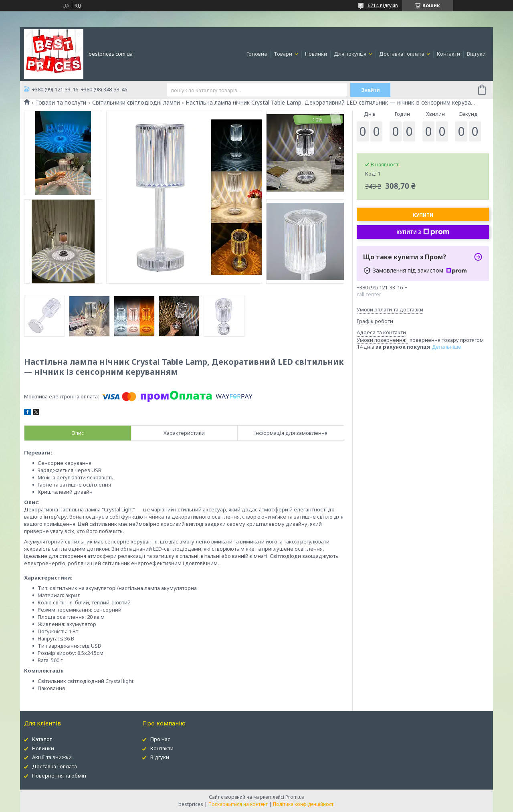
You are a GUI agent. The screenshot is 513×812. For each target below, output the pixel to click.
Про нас (160, 739)
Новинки (316, 54)
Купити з (423, 232)
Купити (423, 215)
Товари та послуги (61, 103)
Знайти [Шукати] (371, 90)
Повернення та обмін (59, 776)
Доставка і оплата (402, 54)
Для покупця (351, 54)
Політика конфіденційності (304, 804)
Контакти (448, 54)
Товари (284, 54)
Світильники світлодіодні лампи (136, 103)
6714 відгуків (383, 5)
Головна (257, 54)
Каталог (42, 739)
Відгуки (476, 54)
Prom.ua (295, 797)
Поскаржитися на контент (238, 804)
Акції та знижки (52, 757)
